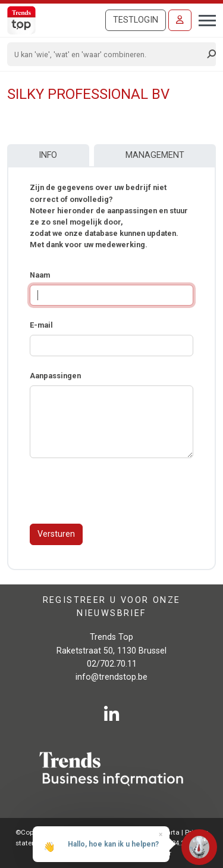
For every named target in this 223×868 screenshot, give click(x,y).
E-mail (41, 325)
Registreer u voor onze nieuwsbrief (112, 607)
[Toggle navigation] (204, 19)
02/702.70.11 (112, 664)
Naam (40, 275)
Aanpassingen (55, 376)
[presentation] (120, 491)
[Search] (108, 54)
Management (155, 155)
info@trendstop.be (111, 677)
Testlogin (136, 20)
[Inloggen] (180, 20)
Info (48, 155)
